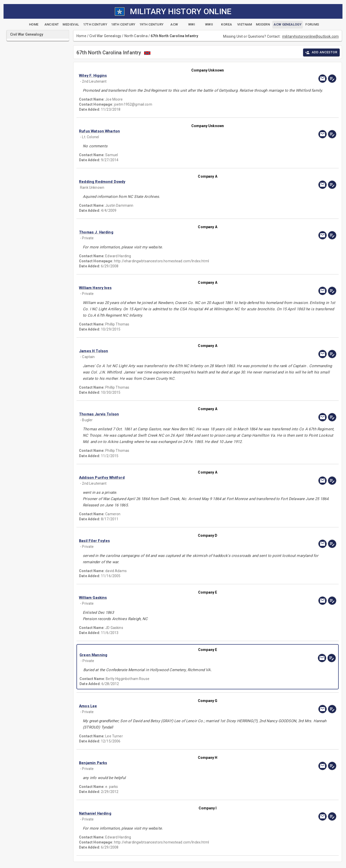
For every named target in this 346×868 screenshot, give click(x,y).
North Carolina (136, 36)
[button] (169, 76)
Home (81, 36)
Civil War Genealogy (105, 36)
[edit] (332, 79)
